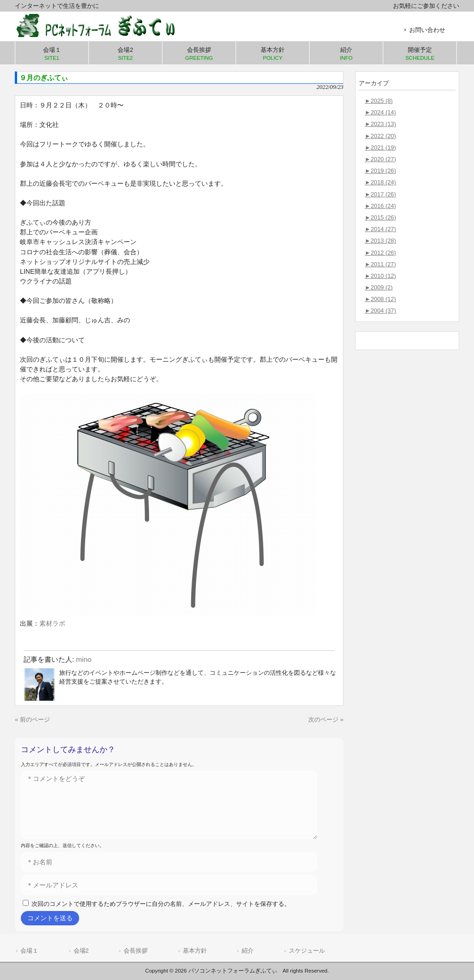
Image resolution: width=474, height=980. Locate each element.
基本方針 (195, 951)
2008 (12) (380, 299)
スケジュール (307, 951)
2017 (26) (380, 194)
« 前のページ (32, 719)
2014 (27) (380, 229)
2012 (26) (380, 253)
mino (84, 659)
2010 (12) (380, 276)
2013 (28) (380, 241)
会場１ (29, 951)
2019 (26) (380, 171)
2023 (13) (380, 124)
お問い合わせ (427, 30)
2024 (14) (380, 112)
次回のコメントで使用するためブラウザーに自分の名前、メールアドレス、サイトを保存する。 (161, 904)
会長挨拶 (136, 951)
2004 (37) (380, 311)
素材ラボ (52, 623)
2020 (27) (380, 159)
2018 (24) (380, 182)
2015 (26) (380, 217)
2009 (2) (379, 287)
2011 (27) (380, 264)
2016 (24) (380, 206)
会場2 (81, 951)
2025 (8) (379, 101)
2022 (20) (380, 136)
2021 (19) (380, 148)
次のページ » (326, 719)
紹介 (248, 951)
